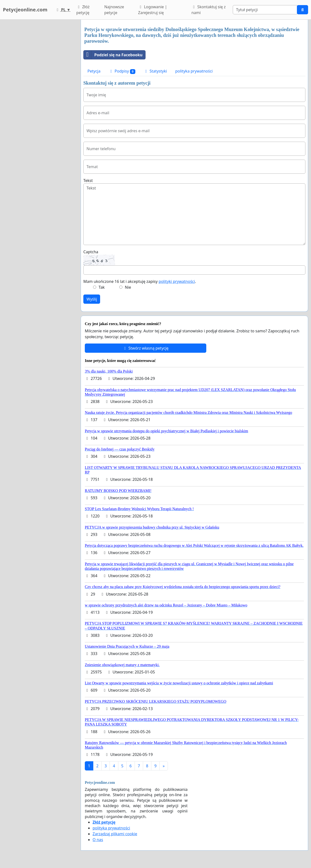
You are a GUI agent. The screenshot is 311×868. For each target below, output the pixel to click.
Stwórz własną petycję (145, 348)
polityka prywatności (194, 71)
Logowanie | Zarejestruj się (152, 10)
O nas (98, 840)
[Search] (265, 10)
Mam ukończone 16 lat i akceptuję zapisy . (140, 281)
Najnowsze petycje (114, 10)
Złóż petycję (83, 10)
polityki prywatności (177, 281)
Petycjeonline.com (25, 10)
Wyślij (92, 299)
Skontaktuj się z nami (209, 10)
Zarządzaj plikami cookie (115, 834)
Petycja (94, 71)
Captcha (91, 252)
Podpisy (122, 71)
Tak (102, 287)
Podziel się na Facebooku (113, 55)
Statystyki (155, 71)
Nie (128, 287)
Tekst (88, 180)
